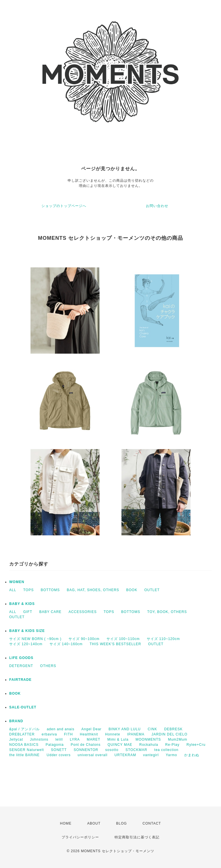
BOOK (132, 590)
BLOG (122, 823)
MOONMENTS (148, 739)
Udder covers (59, 755)
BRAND (16, 721)
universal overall (93, 755)
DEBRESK (173, 729)
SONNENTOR (86, 750)
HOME (66, 823)
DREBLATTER (22, 734)
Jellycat (16, 739)
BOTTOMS (50, 590)
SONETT (59, 750)
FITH (69, 734)
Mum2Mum (178, 739)
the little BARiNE (24, 755)
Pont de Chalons (86, 745)
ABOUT (94, 823)
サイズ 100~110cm (123, 639)
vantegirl (151, 755)
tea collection (166, 750)
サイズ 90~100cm (84, 639)
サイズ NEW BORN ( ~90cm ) (35, 639)
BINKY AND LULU (125, 729)
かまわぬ (192, 755)
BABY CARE (50, 612)
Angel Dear (92, 729)
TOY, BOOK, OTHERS (167, 612)
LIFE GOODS (21, 658)
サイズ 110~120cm (163, 639)
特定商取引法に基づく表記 (137, 837)
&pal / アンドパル (24, 729)
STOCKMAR (136, 750)
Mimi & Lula (118, 739)
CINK (152, 729)
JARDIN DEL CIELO (169, 734)
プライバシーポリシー (80, 837)
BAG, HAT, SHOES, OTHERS (93, 590)
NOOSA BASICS (24, 745)
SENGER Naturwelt (27, 750)
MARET (94, 739)
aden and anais (60, 729)
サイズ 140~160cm (66, 644)
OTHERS (48, 666)
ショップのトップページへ (64, 206)
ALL (13, 590)
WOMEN (17, 582)
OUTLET (152, 590)
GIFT (28, 612)
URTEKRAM (125, 755)
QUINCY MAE (120, 745)
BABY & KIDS (22, 604)
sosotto (112, 750)
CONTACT (152, 823)
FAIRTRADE (20, 680)
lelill (59, 739)
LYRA (75, 739)
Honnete (113, 734)
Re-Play (172, 745)
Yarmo (171, 755)
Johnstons (39, 739)
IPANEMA (136, 734)
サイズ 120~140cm (26, 644)
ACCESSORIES (83, 612)
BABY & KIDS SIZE (27, 631)
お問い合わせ (157, 206)
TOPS (28, 590)
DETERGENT (21, 666)
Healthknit (89, 734)
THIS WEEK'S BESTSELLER (115, 644)
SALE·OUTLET (23, 707)
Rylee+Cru (196, 745)
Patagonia (55, 745)
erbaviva (49, 734)
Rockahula (149, 745)
